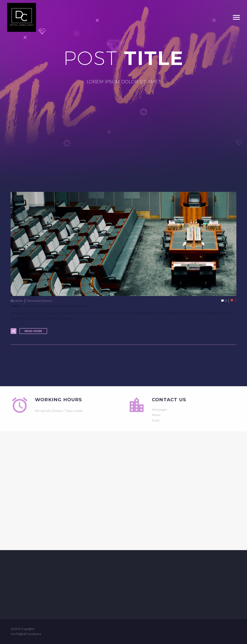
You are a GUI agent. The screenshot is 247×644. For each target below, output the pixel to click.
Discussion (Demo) (39, 301)
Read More (33, 331)
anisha (19, 301)
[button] (14, 331)
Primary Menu (236, 17)
